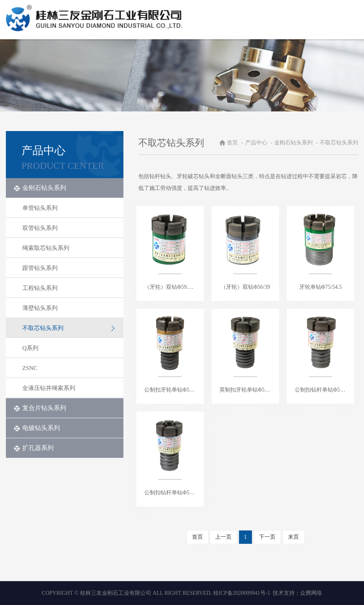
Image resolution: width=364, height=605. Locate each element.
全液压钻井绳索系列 (69, 388)
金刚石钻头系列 (40, 188)
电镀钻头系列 (37, 428)
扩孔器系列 (34, 448)
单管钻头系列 (69, 208)
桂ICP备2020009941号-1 (242, 593)
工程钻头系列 (69, 288)
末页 (293, 537)
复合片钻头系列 (40, 408)
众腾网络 (311, 593)
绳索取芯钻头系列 (69, 248)
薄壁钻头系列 (69, 308)
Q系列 (69, 348)
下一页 (267, 537)
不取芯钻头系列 (69, 328)
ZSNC (69, 368)
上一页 (223, 537)
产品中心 (257, 143)
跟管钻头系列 (69, 268)
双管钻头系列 (69, 228)
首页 (232, 143)
